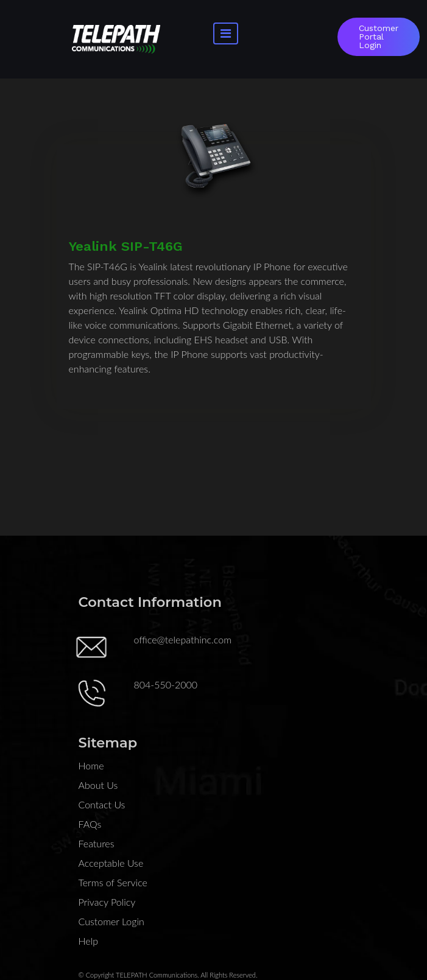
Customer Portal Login (379, 37)
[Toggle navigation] (226, 33)
